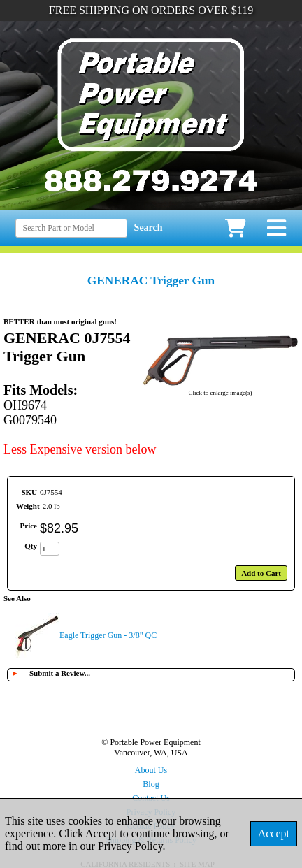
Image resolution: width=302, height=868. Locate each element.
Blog (151, 784)
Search (149, 227)
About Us (151, 770)
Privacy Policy (130, 846)
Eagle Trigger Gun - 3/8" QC (108, 635)
